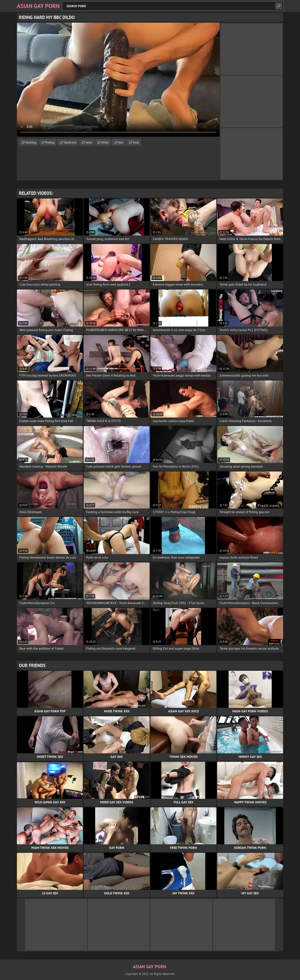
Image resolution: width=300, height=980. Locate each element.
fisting (50, 142)
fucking (31, 142)
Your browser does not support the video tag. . (118, 80)
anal (89, 142)
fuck (136, 142)
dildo (105, 142)
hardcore (70, 142)
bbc (121, 142)
